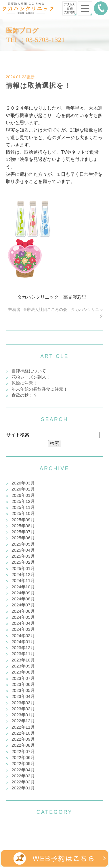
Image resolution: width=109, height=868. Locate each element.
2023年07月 (23, 678)
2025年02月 (23, 562)
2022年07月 (23, 751)
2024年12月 (23, 574)
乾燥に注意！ (24, 383)
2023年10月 (23, 660)
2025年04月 (23, 550)
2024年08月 (23, 599)
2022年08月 (23, 745)
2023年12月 (23, 648)
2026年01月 (23, 495)
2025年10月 (23, 513)
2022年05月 (23, 763)
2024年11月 (23, 580)
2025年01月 (23, 568)
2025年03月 (23, 556)
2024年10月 (23, 587)
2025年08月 (23, 526)
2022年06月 (23, 757)
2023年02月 (23, 709)
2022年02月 (23, 782)
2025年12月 (23, 501)
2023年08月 (23, 672)
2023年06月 (23, 684)
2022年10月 (23, 733)
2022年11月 (23, 727)
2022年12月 (23, 721)
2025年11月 (23, 507)
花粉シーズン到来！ (31, 377)
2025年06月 (23, 538)
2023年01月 (23, 715)
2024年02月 (23, 636)
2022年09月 (23, 739)
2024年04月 (23, 623)
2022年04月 (23, 770)
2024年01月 (23, 642)
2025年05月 (23, 544)
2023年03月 (23, 703)
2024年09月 (23, 593)
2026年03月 (23, 483)
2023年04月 (23, 696)
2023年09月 (23, 666)
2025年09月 (23, 520)
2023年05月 (23, 690)
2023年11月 (23, 654)
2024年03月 (23, 629)
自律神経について (29, 371)
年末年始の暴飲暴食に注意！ (40, 389)
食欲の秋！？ (24, 395)
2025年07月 (23, 532)
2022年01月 (23, 788)
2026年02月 (23, 489)
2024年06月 (23, 611)
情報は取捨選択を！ (38, 85)
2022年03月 (23, 776)
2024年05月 (23, 617)
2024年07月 (23, 605)
